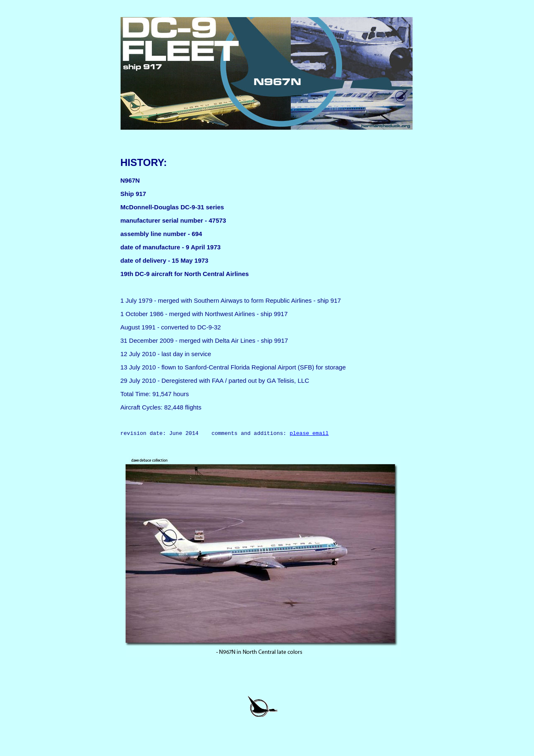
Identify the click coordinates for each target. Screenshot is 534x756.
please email (309, 434)
